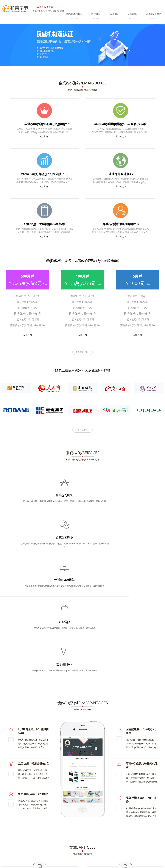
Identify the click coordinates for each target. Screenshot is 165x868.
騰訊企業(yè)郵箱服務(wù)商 (31, 841)
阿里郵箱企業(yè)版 (15, 821)
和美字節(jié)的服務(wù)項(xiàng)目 (82, 459)
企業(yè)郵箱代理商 (85, 821)
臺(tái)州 (150, 826)
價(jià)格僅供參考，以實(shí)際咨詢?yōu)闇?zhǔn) (82, 260)
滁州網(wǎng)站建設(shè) (150, 811)
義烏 (112, 826)
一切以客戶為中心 (82, 540)
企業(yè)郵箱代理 (154, 802)
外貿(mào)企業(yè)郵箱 (151, 807)
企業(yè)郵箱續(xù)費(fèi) (46, 802)
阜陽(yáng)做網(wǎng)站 (73, 807)
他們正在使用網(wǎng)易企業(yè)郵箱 (82, 370)
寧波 (142, 826)
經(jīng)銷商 (28, 826)
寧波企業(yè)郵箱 (45, 807)
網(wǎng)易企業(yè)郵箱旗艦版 (82, 90)
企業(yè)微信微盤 (154, 816)
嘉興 (136, 826)
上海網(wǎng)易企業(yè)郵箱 (123, 816)
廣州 (17, 828)
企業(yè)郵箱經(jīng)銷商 (17, 807)
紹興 (124, 826)
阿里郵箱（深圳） (14, 802)
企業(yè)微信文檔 (100, 807)
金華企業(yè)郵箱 (42, 811)
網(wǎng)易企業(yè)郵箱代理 (69, 811)
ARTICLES (132, 18)
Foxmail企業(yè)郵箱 (54, 816)
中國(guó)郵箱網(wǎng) (81, 802)
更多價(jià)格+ (82, 352)
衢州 (118, 826)
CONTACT (153, 18)
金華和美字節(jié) (154, 821)
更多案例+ (83, 430)
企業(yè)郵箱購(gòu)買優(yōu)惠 (119, 802)
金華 (106, 826)
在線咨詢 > (44, 136)
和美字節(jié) (127, 811)
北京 (158, 826)
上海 (5, 828)
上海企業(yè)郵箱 (124, 807)
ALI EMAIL (96, 18)
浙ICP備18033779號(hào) (152, 845)
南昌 (23, 828)
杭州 (99, 826)
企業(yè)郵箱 (125, 704)
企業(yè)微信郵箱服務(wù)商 (87, 816)
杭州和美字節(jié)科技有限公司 (29, 836)
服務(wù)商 (41, 826)
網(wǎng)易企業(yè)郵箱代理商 (20, 816)
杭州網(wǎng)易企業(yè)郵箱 (102, 811)
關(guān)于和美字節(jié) (17, 811)
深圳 (11, 828)
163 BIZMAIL (74, 18)
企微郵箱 (40, 704)
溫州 (130, 826)
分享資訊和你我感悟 (82, 685)
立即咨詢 (28, 335)
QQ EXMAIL (114, 18)
